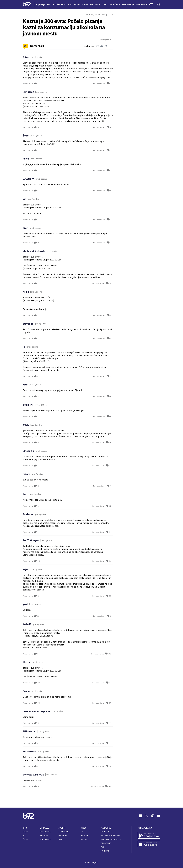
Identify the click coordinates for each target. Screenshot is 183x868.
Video (84, 828)
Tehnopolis (63, 832)
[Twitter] (147, 816)
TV (82, 832)
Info (25, 828)
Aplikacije (106, 843)
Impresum (106, 832)
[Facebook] (141, 816)
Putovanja (45, 832)
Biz (24, 836)
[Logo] (27, 4)
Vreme (84, 839)
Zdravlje (45, 828)
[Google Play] (149, 835)
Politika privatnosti (111, 839)
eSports (62, 828)
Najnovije (41, 4)
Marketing (106, 828)
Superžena (45, 839)
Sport (26, 832)
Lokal (60, 839)
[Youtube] (159, 816)
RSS (103, 847)
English (85, 836)
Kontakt (105, 851)
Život (25, 839)
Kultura (44, 836)
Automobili (63, 836)
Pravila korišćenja (110, 836)
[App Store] (149, 844)
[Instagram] (153, 816)
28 (25, 46)
